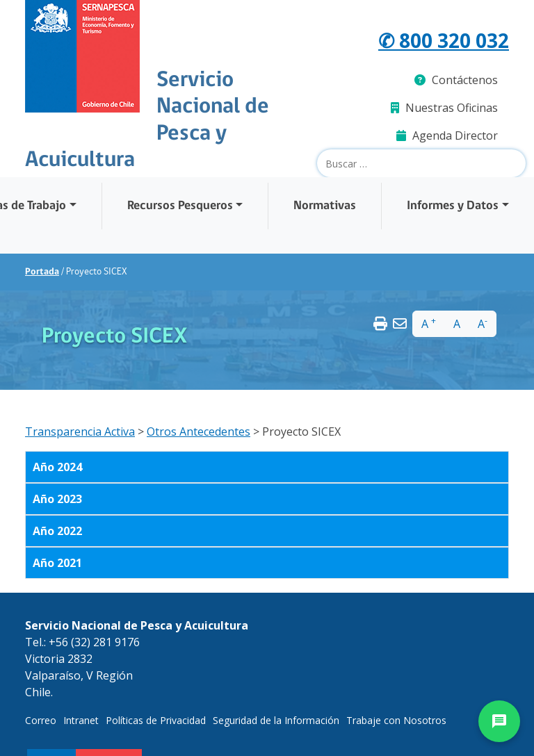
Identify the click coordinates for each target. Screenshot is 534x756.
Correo (41, 720)
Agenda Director (447, 135)
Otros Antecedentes (199, 432)
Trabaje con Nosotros (396, 720)
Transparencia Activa (80, 432)
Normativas (325, 206)
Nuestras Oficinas (444, 108)
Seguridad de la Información (276, 720)
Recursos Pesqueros (180, 206)
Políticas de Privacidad (156, 720)
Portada (42, 272)
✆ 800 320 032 (444, 40)
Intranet (81, 720)
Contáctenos (456, 80)
